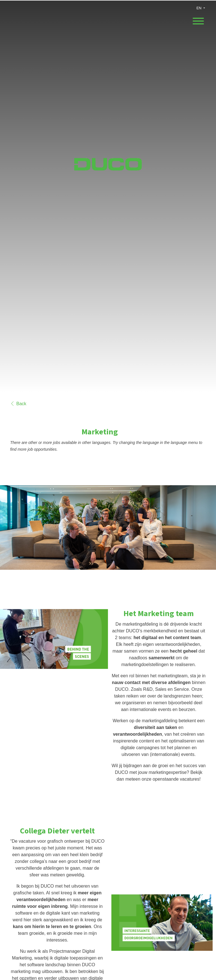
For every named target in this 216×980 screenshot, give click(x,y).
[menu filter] (108, 0)
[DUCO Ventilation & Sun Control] (108, 168)
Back (18, 404)
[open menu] (198, 19)
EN (199, 8)
